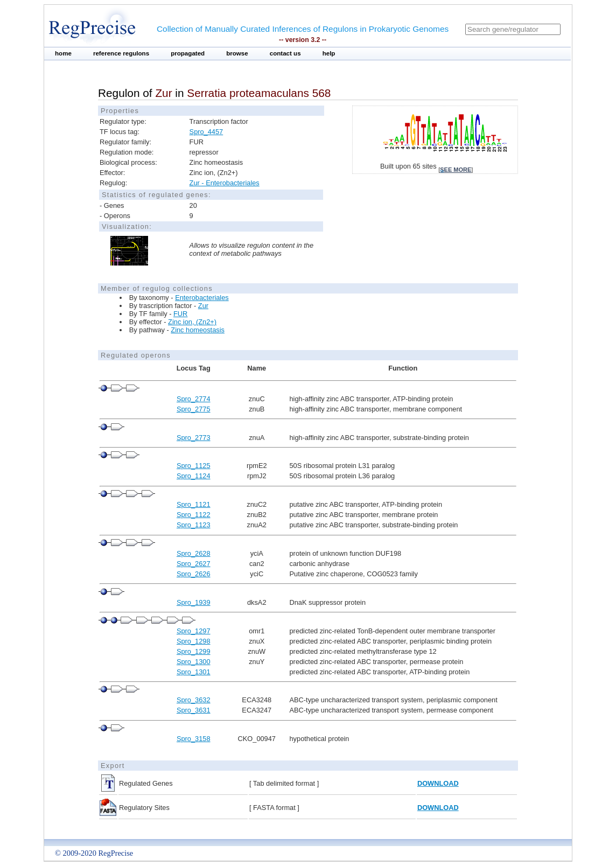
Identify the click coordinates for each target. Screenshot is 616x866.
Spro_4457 (206, 132)
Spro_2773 (194, 438)
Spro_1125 (194, 466)
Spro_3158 (194, 739)
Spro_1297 (194, 631)
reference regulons (121, 53)
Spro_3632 (194, 700)
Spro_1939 (194, 602)
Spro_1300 (194, 662)
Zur (203, 306)
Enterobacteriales (202, 298)
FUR (180, 314)
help (329, 53)
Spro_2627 (194, 564)
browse (237, 53)
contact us (285, 53)
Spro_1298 (194, 641)
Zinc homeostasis (198, 330)
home (63, 53)
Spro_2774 (194, 399)
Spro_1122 (194, 515)
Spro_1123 (194, 525)
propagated (188, 53)
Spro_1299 (194, 651)
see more (456, 170)
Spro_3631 (194, 710)
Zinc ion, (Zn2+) (192, 322)
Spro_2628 (194, 553)
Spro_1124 (194, 476)
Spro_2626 (194, 574)
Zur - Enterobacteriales (225, 183)
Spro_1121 (194, 504)
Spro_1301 (194, 672)
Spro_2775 (194, 409)
